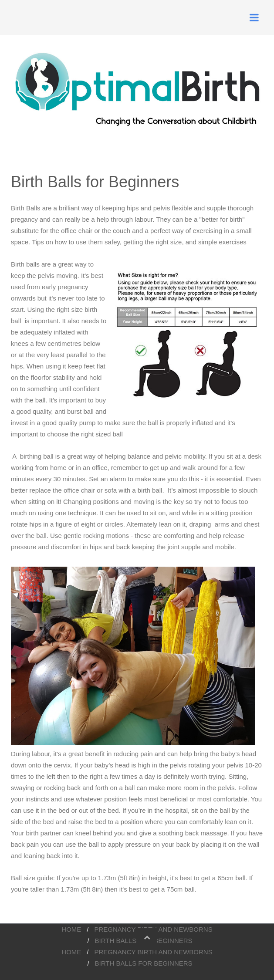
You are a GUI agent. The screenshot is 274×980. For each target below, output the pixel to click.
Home (71, 929)
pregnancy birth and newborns (154, 952)
